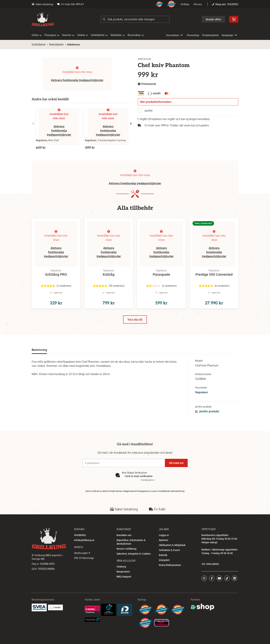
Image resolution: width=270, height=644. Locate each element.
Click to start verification (139, 476)
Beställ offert (213, 19)
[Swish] (56, 607)
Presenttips (193, 35)
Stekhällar (118, 35)
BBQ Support (124, 577)
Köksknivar (74, 44)
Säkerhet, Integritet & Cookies (134, 554)
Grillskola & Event (169, 550)
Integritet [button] (164, 560)
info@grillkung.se (84, 540)
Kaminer (68, 35)
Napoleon (202, 398)
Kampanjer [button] (229, 35)
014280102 (233, 4)
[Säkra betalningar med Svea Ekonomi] (39, 607)
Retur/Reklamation (170, 565)
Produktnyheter (211, 35)
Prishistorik (147, 84)
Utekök (83, 35)
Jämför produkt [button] (207, 417)
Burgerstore (123, 572)
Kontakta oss (124, 535)
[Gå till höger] (131, 123)
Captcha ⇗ (148, 480)
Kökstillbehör (56, 44)
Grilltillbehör (99, 35)
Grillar (37, 35)
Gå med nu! (178, 463)
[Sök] (135, 19)
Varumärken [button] (174, 35)
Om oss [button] (198, 4)
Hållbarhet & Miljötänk (172, 545)
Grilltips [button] (185, 4)
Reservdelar (136, 35)
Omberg (121, 567)
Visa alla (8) (135, 325)
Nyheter (164, 540)
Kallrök (163, 555)
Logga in (164, 535)
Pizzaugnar (52, 35)
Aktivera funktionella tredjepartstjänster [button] (77, 80)
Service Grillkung (126, 549)
